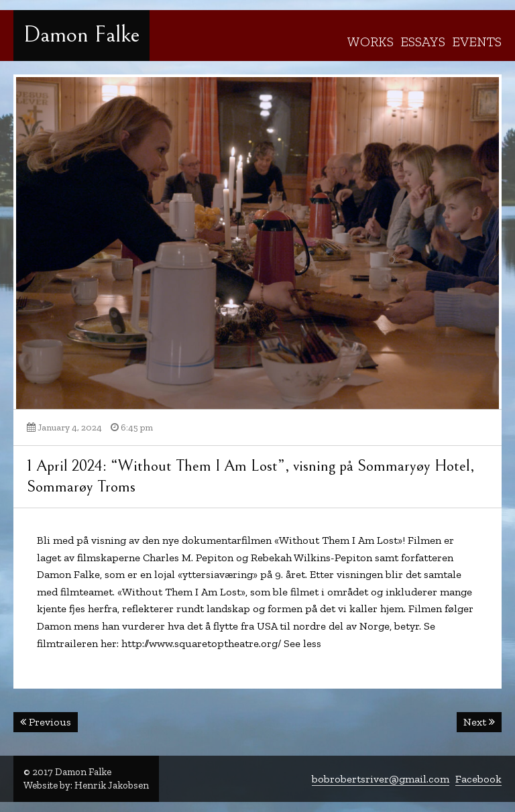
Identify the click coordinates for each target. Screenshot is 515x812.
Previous (46, 722)
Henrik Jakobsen (112, 785)
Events (477, 42)
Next (479, 722)
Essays (423, 42)
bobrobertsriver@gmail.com (381, 779)
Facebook (478, 779)
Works (370, 42)
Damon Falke (81, 35)
